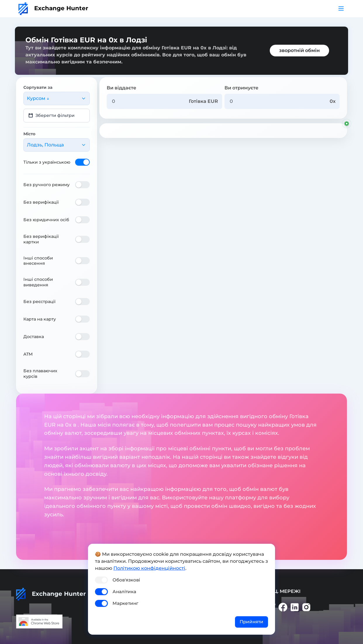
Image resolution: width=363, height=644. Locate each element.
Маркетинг (125, 603)
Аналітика (124, 592)
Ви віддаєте (121, 88)
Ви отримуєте (241, 88)
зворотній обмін (299, 50)
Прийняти (251, 622)
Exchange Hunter (53, 8)
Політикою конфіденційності (149, 568)
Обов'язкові (126, 580)
